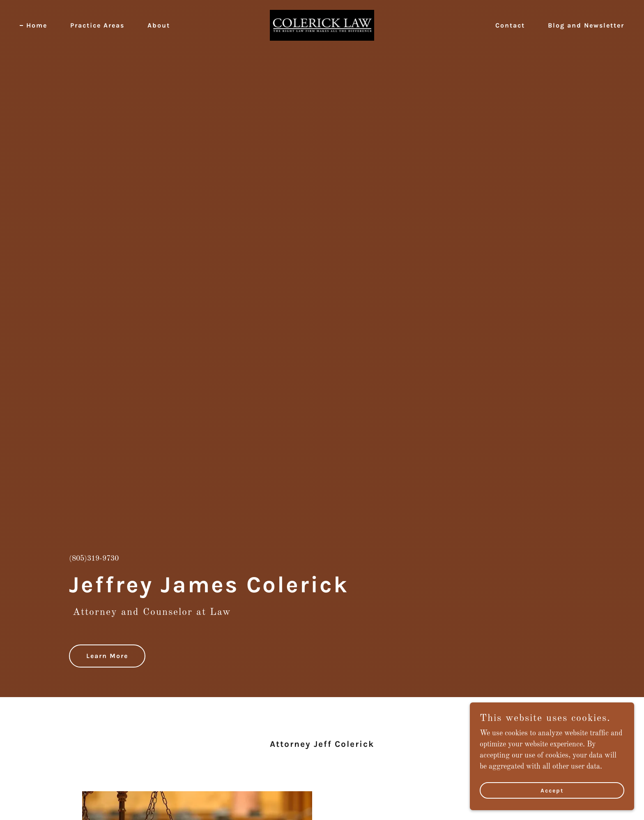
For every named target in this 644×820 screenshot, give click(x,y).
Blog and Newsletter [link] (586, 25)
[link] (322, 25)
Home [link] (37, 25)
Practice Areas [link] (97, 25)
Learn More (107, 656)
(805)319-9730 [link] (94, 559)
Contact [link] (510, 25)
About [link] (159, 25)
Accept (552, 791)
